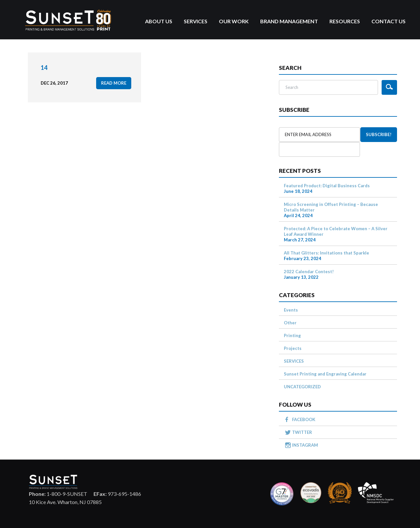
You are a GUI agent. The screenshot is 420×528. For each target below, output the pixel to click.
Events (291, 310)
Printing (292, 335)
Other (290, 323)
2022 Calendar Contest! (309, 272)
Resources (345, 21)
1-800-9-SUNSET (58, 494)
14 (44, 68)
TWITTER (302, 432)
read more (114, 83)
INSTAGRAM (305, 445)
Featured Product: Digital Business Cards (327, 186)
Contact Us (388, 21)
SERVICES (294, 361)
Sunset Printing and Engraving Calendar (325, 374)
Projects (293, 348)
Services (196, 21)
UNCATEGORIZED (302, 387)
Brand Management (289, 21)
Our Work (234, 21)
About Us (159, 21)
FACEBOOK (304, 419)
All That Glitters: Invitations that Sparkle (326, 253)
